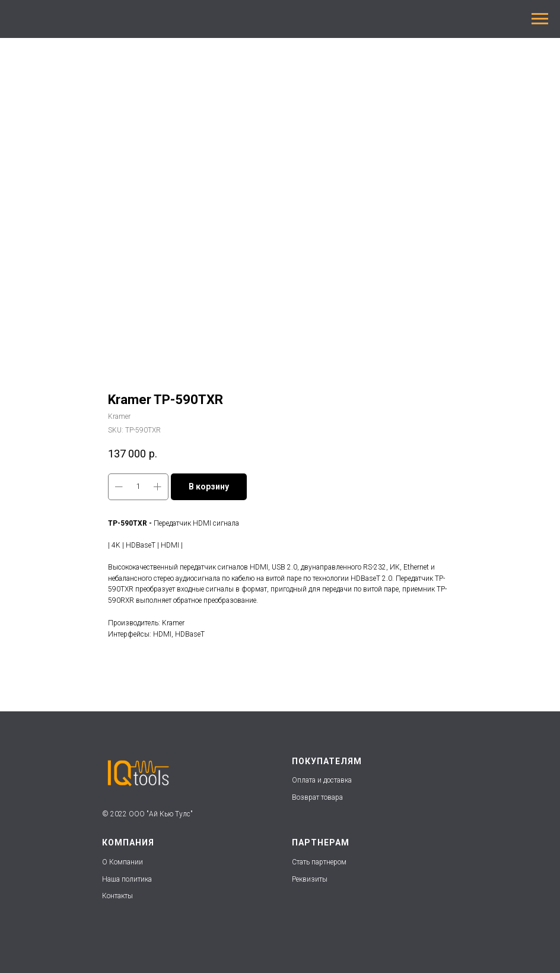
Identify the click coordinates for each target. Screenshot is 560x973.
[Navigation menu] (540, 19)
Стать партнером (319, 862)
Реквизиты (310, 879)
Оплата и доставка (322, 780)
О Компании (122, 862)
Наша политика (128, 879)
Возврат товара (317, 797)
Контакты (117, 896)
